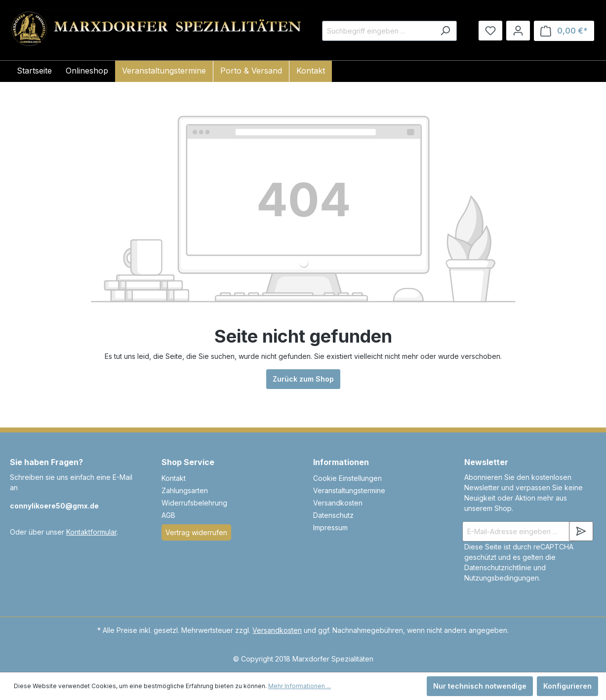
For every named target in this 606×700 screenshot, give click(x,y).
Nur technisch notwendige (480, 686)
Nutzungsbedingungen (502, 578)
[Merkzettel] (490, 31)
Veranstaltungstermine (349, 490)
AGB (168, 515)
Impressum (330, 527)
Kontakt (174, 478)
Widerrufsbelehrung (194, 503)
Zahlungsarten (185, 490)
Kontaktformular (91, 532)
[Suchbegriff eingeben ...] (378, 31)
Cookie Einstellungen (347, 478)
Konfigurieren (567, 686)
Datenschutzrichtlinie (498, 567)
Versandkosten (338, 503)
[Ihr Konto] (518, 31)
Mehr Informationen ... (300, 686)
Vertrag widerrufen (196, 532)
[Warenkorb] (564, 31)
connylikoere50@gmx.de (54, 506)
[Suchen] (445, 31)
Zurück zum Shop (303, 379)
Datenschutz (333, 515)
